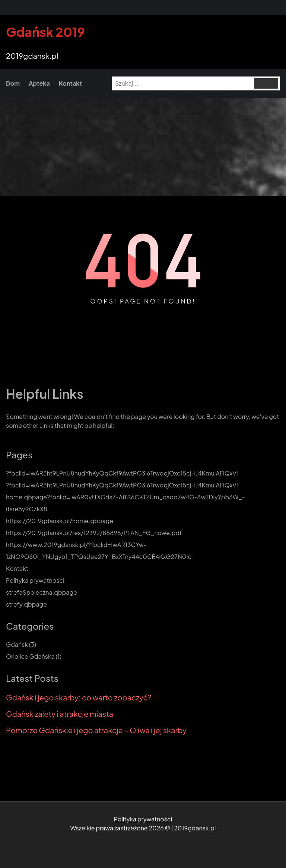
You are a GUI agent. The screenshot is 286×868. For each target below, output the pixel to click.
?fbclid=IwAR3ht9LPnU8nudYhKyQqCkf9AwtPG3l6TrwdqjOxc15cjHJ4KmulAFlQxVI (122, 473)
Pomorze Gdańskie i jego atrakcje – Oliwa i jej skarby (96, 730)
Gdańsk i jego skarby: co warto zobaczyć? (79, 697)
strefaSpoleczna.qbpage (42, 592)
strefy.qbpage (26, 604)
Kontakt (17, 568)
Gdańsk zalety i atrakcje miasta (60, 714)
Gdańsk (17, 644)
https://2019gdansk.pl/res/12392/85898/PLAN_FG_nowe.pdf (94, 533)
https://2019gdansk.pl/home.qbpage (60, 521)
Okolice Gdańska (30, 656)
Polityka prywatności (35, 580)
